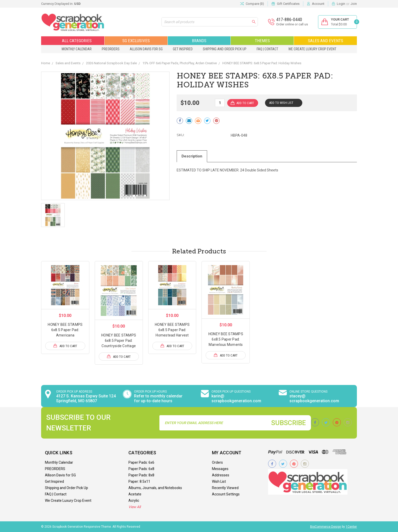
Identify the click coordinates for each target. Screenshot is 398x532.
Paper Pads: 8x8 (141, 475)
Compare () (252, 4)
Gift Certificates (288, 4)
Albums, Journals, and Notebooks (155, 488)
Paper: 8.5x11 (139, 481)
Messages (220, 469)
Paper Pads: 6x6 (141, 462)
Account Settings (226, 494)
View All (135, 507)
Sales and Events (326, 41)
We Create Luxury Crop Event (312, 49)
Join (354, 4)
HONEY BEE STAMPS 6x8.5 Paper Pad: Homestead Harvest (172, 330)
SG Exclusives (136, 41)
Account (318, 4)
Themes (262, 41)
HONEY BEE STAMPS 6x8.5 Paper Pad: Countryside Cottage (119, 341)
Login (341, 4)
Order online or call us (292, 24)
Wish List (219, 481)
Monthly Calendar (77, 49)
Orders (217, 462)
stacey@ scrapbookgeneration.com (314, 398)
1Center (351, 527)
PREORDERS (111, 49)
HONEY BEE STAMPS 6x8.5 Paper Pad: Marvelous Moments (226, 339)
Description (192, 156)
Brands (199, 41)
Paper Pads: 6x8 (141, 469)
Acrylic (134, 501)
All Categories (73, 41)
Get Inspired (183, 49)
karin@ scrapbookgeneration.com (236, 398)
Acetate (135, 494)
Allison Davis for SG (146, 49)
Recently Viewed (225, 488)
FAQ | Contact (267, 49)
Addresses (221, 475)
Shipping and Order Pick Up (225, 49)
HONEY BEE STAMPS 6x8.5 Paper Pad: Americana (65, 330)
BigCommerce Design (326, 527)
